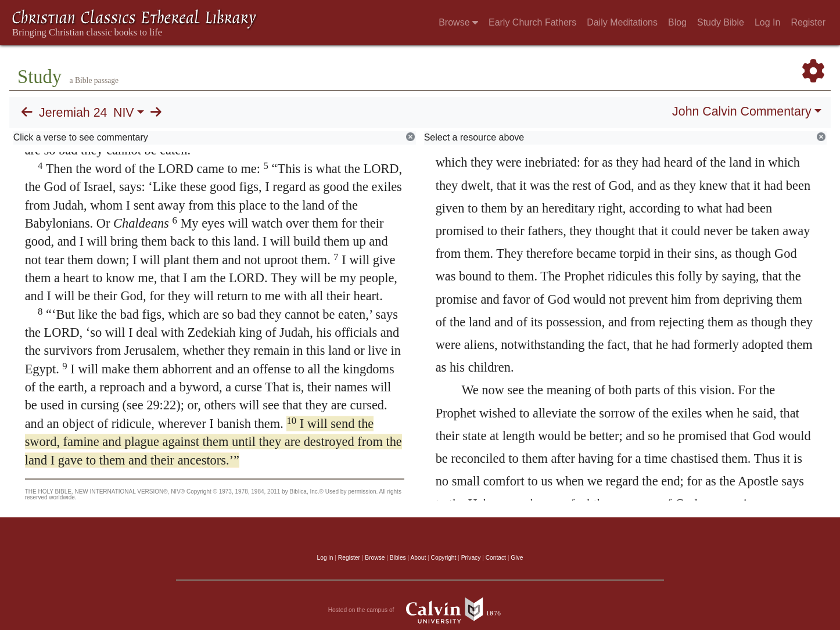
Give (517, 558)
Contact (496, 558)
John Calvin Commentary (742, 111)
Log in (325, 558)
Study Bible (721, 22)
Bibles (398, 558)
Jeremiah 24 (73, 113)
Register (808, 22)
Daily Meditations (622, 22)
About (418, 558)
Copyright (444, 558)
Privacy (471, 558)
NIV (124, 113)
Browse (458, 22)
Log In (767, 22)
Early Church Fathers (532, 22)
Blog (677, 22)
